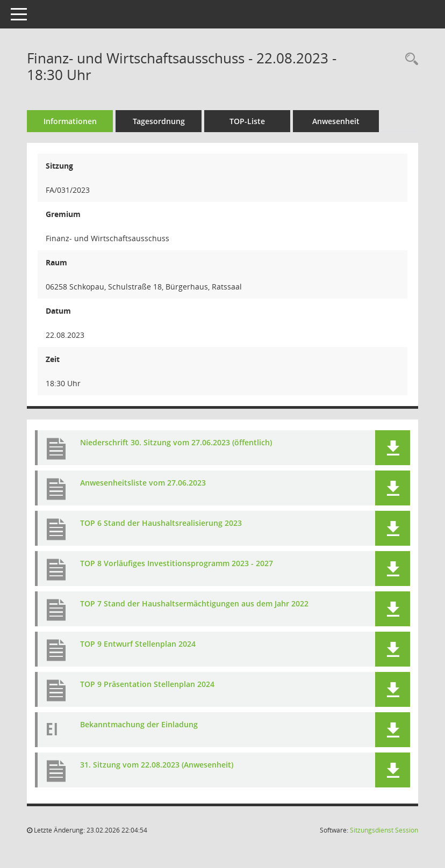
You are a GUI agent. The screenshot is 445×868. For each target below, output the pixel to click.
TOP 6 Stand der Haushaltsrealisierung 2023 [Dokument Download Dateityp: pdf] (161, 523)
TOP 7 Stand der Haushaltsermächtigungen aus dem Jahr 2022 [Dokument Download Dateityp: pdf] (194, 603)
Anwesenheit (336, 121)
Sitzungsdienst (384, 830)
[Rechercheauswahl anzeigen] (409, 59)
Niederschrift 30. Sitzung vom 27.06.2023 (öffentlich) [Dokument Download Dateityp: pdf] (176, 442)
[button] (393, 448)
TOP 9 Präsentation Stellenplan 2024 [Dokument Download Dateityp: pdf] (147, 684)
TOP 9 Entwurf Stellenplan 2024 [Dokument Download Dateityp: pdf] (138, 644)
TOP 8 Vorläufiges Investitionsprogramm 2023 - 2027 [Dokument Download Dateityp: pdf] (177, 563)
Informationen (70, 121)
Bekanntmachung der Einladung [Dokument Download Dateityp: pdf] (139, 724)
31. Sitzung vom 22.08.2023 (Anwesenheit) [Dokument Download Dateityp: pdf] (157, 765)
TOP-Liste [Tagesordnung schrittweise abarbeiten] (247, 121)
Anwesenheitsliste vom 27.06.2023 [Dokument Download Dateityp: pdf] (143, 483)
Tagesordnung (159, 121)
